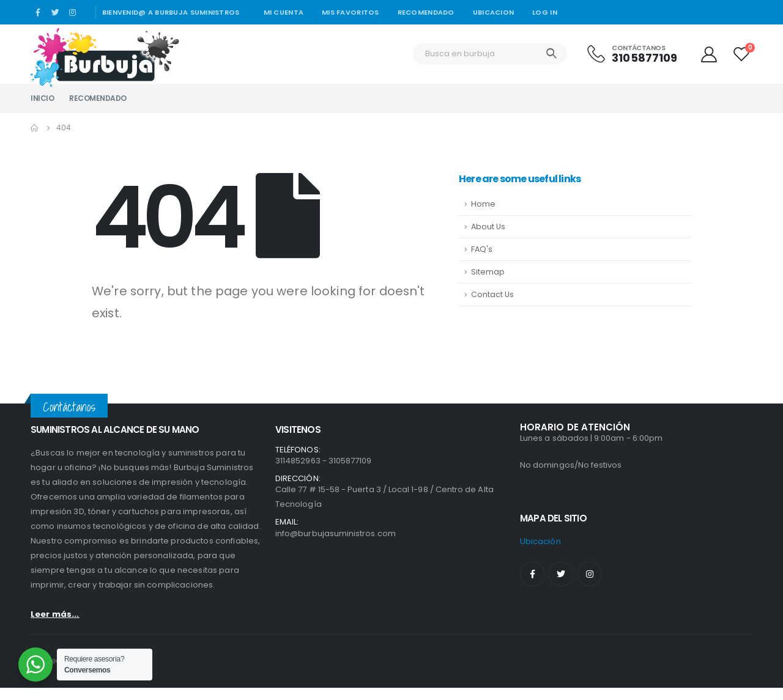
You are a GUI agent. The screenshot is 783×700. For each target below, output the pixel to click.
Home (483, 204)
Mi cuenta (284, 12)
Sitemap (488, 272)
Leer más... (55, 614)
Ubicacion (493, 12)
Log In (545, 12)
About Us (488, 227)
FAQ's (482, 249)
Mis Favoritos (351, 12)
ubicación (540, 541)
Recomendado (426, 12)
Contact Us (492, 294)
